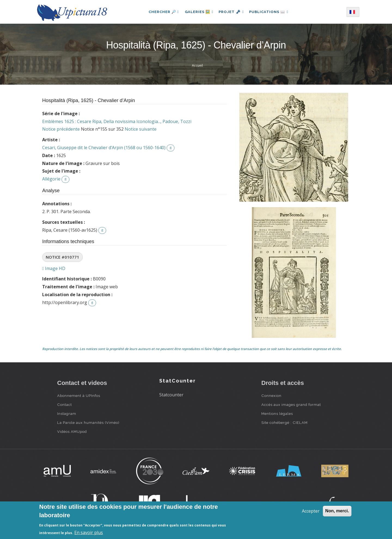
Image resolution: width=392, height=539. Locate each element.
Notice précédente (61, 129)
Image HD (54, 268)
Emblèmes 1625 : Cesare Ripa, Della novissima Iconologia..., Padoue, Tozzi (117, 121)
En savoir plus (89, 532)
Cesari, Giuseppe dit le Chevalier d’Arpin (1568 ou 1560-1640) (104, 148)
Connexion (271, 396)
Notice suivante (141, 129)
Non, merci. (337, 511)
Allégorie (51, 179)
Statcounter (171, 395)
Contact (65, 405)
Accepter (311, 511)
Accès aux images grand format (291, 405)
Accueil (197, 65)
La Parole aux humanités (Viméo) (88, 422)
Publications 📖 (270, 12)
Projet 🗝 (231, 12)
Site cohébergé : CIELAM (284, 422)
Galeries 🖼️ (198, 12)
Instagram (67, 414)
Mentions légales (277, 414)
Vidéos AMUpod (72, 431)
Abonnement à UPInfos (79, 396)
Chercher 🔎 (162, 12)
